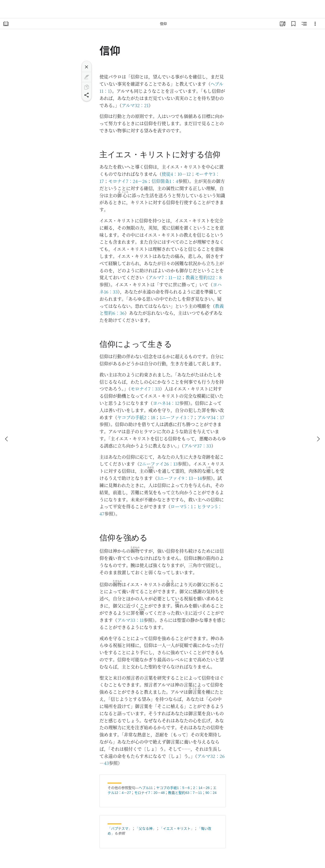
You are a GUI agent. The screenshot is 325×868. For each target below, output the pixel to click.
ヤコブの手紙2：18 (136, 417)
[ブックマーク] (293, 24)
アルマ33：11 (130, 620)
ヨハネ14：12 (166, 403)
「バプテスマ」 (120, 829)
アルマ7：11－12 (165, 277)
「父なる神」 (146, 829)
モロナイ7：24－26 (128, 181)
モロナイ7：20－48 (149, 793)
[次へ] (318, 439)
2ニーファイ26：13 (159, 464)
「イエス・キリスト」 (177, 829)
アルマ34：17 (211, 417)
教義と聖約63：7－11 (185, 793)
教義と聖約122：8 (204, 277)
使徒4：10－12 (176, 174)
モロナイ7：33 (145, 389)
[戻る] (7, 439)
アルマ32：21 (135, 105)
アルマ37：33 (198, 446)
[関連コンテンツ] (304, 24)
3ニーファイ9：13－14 (180, 478)
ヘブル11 (146, 788)
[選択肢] (315, 24)
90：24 (211, 793)
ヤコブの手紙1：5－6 (173, 788)
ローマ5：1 (182, 506)
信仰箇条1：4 (165, 181)
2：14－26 (201, 788)
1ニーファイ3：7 (176, 417)
